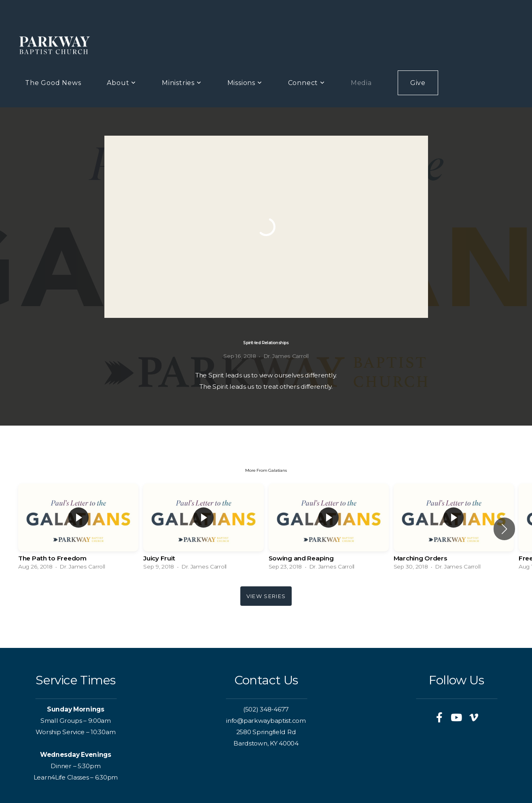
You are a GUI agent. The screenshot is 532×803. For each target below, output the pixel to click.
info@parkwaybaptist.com (266, 721)
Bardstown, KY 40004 (266, 743)
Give (418, 83)
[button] (504, 529)
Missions (245, 83)
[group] (78, 529)
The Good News (53, 83)
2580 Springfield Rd (266, 732)
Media (361, 83)
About (121, 83)
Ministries (182, 83)
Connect (306, 83)
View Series (266, 596)
